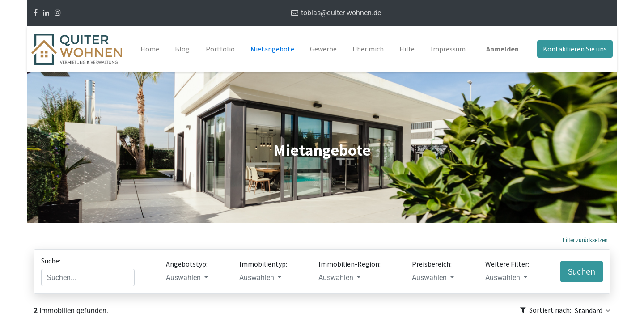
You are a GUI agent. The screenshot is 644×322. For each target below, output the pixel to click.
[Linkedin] (46, 13)
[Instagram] (58, 13)
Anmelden (502, 49)
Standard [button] (589, 310)
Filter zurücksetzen (585, 240)
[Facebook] (36, 13)
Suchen (582, 271)
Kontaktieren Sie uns (575, 49)
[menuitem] (150, 49)
